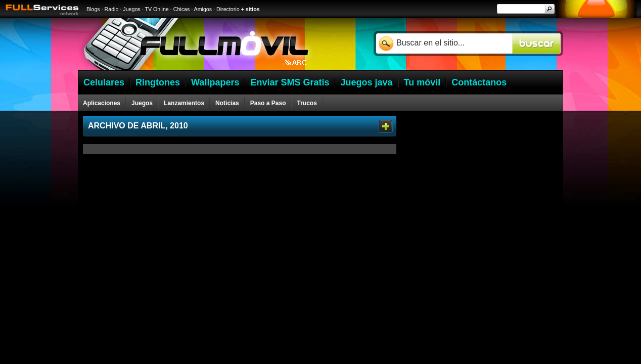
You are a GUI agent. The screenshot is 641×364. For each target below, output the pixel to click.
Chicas (182, 9)
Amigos (203, 9)
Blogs (93, 9)
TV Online (156, 9)
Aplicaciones (102, 103)
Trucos (307, 103)
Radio (112, 9)
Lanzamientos (184, 103)
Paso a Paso (268, 103)
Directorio (228, 9)
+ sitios (250, 9)
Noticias (227, 103)
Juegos (131, 9)
